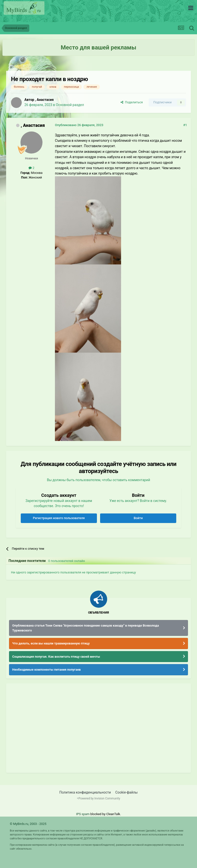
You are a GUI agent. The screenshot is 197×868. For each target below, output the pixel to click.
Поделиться (132, 102)
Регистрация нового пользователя (59, 518)
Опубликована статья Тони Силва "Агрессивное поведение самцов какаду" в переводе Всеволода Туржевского (86, 628)
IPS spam (83, 814)
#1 (185, 125)
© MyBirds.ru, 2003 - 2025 (28, 824)
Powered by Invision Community (99, 798)
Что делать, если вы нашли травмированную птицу (51, 643)
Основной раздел (70, 105)
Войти (138, 518)
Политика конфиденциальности (85, 792)
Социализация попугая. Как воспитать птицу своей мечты (56, 657)
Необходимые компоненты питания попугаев (47, 670)
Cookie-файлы (126, 792)
